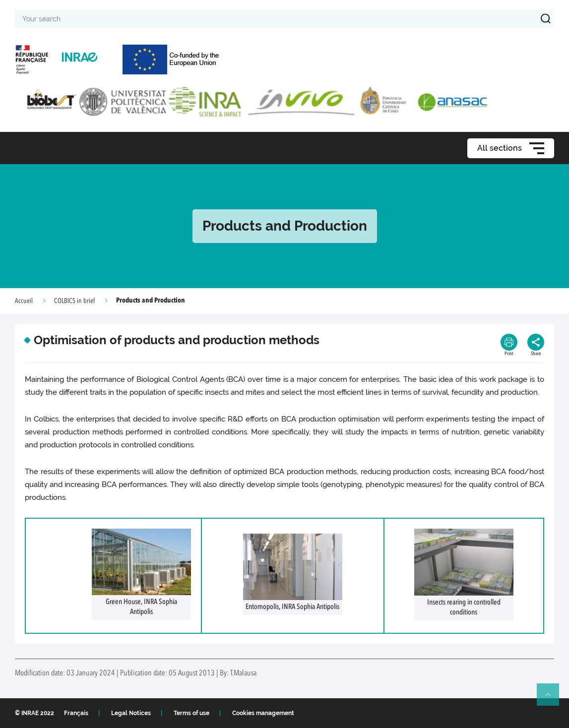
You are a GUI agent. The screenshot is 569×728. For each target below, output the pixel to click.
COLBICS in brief (74, 301)
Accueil (24, 301)
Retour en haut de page (552, 699)
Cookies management (263, 713)
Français (76, 713)
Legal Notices (131, 713)
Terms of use (191, 713)
